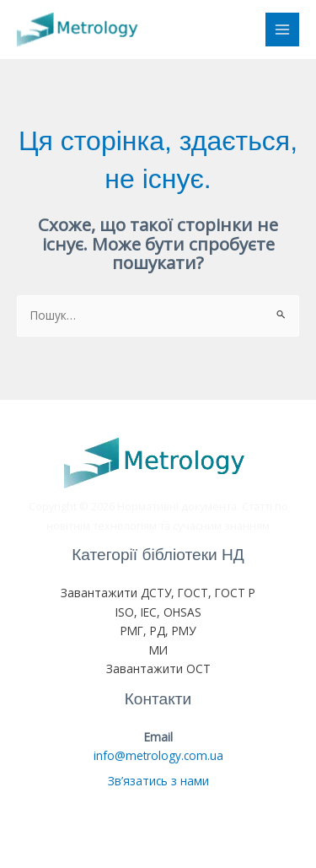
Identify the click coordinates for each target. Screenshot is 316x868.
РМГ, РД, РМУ (158, 631)
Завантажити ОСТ (158, 669)
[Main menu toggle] (283, 30)
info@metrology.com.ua (158, 755)
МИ (158, 650)
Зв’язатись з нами (158, 781)
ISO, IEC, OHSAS (158, 612)
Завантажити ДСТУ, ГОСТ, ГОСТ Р (158, 593)
